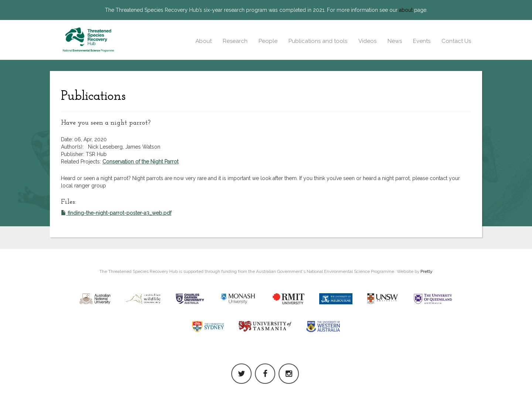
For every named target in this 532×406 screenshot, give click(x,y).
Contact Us (456, 41)
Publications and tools (318, 41)
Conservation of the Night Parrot (140, 162)
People (268, 41)
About (204, 41)
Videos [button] (367, 41)
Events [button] (422, 41)
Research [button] (235, 41)
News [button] (395, 41)
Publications (93, 97)
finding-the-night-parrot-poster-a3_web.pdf (116, 213)
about (406, 10)
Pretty (426, 271)
